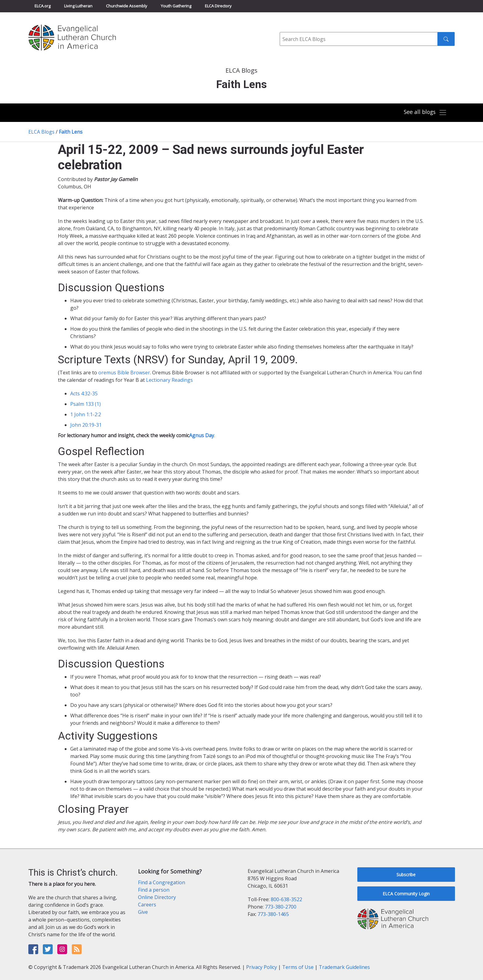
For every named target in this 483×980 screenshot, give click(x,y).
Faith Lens (71, 132)
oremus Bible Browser (124, 373)
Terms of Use (298, 967)
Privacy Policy (262, 967)
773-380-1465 (273, 914)
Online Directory (157, 897)
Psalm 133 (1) (85, 404)
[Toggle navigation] (424, 113)
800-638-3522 (286, 899)
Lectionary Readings (169, 380)
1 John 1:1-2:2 (86, 414)
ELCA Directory (218, 6)
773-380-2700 (281, 907)
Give (143, 912)
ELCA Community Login (406, 894)
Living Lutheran (78, 6)
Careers (147, 905)
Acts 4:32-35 (84, 393)
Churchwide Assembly (127, 6)
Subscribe (406, 875)
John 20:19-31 (86, 425)
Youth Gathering (176, 6)
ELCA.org (43, 6)
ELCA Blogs (41, 132)
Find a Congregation (162, 882)
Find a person (154, 890)
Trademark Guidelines (344, 967)
